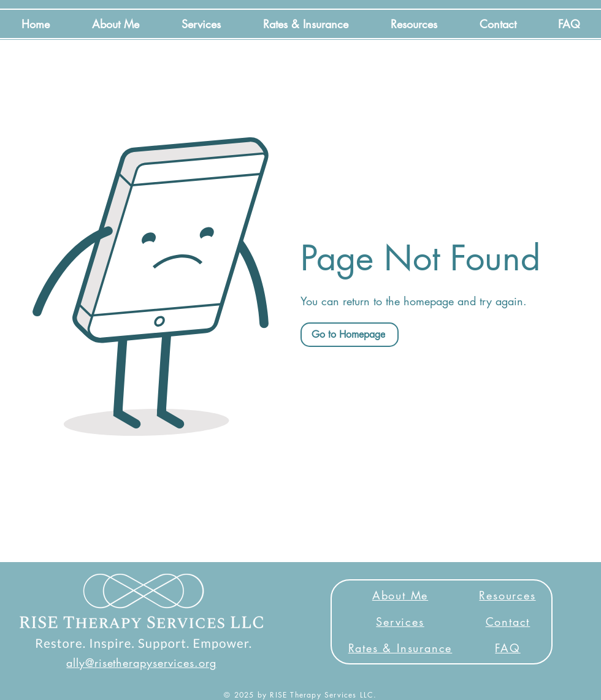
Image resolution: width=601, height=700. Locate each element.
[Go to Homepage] (350, 335)
